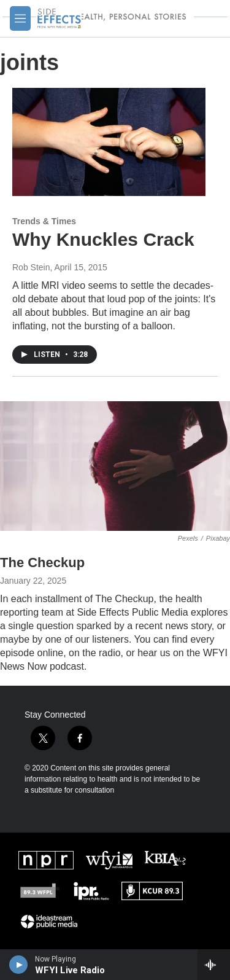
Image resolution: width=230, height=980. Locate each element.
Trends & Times (44, 221)
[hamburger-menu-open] (20, 18)
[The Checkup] (115, 466)
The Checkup (42, 563)
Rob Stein (31, 267)
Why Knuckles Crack (103, 239)
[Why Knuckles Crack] (109, 142)
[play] (19, 965)
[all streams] (214, 965)
